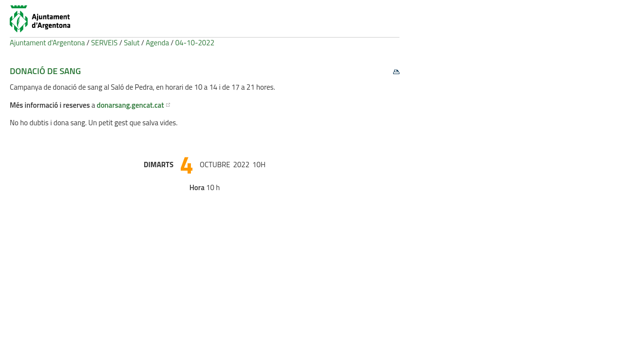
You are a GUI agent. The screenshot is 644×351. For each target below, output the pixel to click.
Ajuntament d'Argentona (47, 43)
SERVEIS (104, 43)
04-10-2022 (195, 43)
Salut (132, 43)
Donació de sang (45, 71)
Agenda (157, 43)
